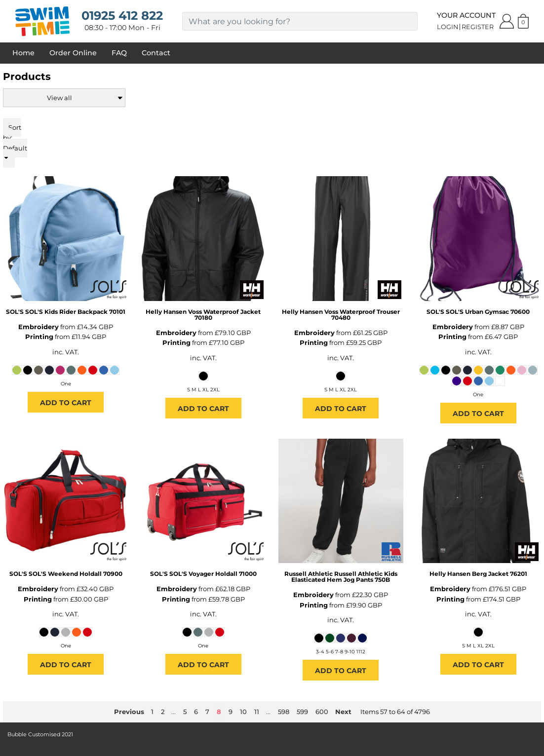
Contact (156, 53)
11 (257, 712)
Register (478, 27)
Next (343, 712)
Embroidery (39, 327)
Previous (129, 712)
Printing (39, 337)
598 (284, 712)
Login (447, 27)
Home (23, 53)
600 (322, 712)
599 (302, 712)
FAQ (119, 53)
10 (243, 712)
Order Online (73, 53)
